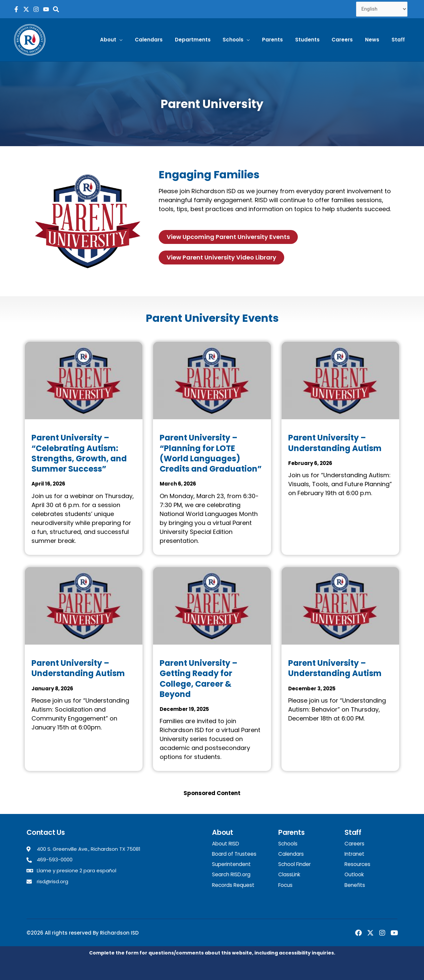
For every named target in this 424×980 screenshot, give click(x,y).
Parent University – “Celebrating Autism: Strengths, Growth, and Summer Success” (79, 453)
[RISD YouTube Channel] (46, 9)
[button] (130, 40)
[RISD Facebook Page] (16, 9)
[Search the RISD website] (56, 9)
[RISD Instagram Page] (36, 9)
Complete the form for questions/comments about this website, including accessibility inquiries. (212, 952)
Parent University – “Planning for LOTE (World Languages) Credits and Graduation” (211, 453)
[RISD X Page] (26, 9)
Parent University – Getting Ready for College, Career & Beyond (199, 679)
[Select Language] (382, 9)
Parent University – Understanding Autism (335, 443)
